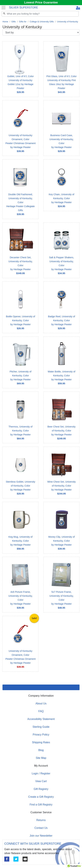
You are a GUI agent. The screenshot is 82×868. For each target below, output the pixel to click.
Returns (41, 820)
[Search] (40, 14)
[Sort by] (41, 32)
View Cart (41, 781)
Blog (41, 750)
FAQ (41, 711)
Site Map (41, 758)
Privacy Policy (41, 735)
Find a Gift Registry (41, 805)
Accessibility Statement (41, 719)
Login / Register (41, 773)
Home (5, 22)
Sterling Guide (41, 727)
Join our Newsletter (41, 836)
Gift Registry (41, 789)
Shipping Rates (41, 742)
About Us (41, 703)
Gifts (14, 22)
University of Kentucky (68, 22)
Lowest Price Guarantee (41, 2)
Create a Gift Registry (41, 797)
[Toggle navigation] (3, 8)
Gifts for (23, 22)
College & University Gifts (42, 22)
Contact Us (41, 828)
